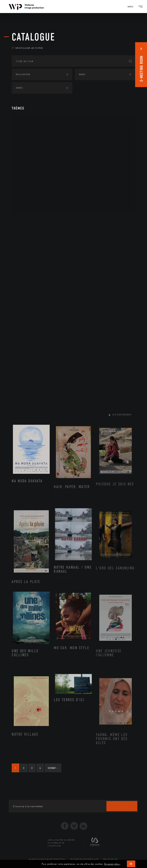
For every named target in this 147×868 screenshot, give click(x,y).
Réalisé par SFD (110, 859)
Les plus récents (122, 415)
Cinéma (24, 151)
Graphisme (26, 157)
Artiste (24, 145)
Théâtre (24, 206)
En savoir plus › (112, 864)
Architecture (28, 133)
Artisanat (26, 139)
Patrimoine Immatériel (34, 175)
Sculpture (26, 200)
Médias (20, 255)
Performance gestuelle (34, 188)
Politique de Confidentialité (84, 859)
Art (18, 121)
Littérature (27, 163)
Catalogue (33, 37)
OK (131, 864)
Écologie (21, 231)
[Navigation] (132, 7)
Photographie (28, 194)
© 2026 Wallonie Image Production (47, 859)
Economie (21, 243)
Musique (25, 169)
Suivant (53, 768)
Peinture (25, 181)
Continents (22, 219)
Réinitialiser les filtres (27, 48)
